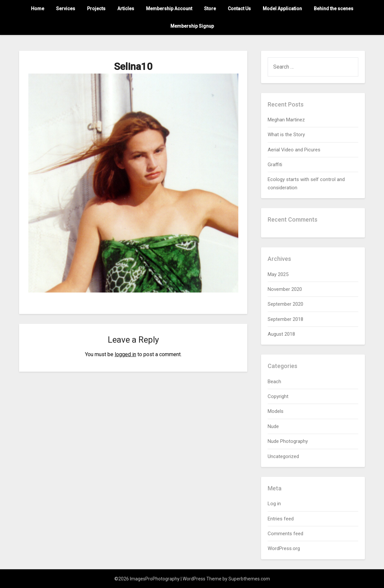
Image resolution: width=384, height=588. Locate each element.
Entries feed (281, 519)
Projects (96, 9)
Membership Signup (192, 26)
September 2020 (285, 304)
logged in (125, 354)
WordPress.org (284, 548)
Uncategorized (283, 456)
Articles (126, 9)
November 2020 (285, 289)
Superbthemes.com (249, 579)
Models (276, 411)
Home (38, 9)
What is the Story (286, 135)
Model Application (282, 9)
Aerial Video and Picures (294, 150)
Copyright (278, 396)
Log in (274, 504)
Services (66, 9)
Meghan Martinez (286, 120)
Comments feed (285, 534)
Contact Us (239, 9)
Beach (274, 382)
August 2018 (281, 334)
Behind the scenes (334, 9)
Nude (273, 426)
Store (210, 9)
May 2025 (278, 274)
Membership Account (169, 9)
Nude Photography (288, 441)
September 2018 (285, 319)
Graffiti (275, 165)
